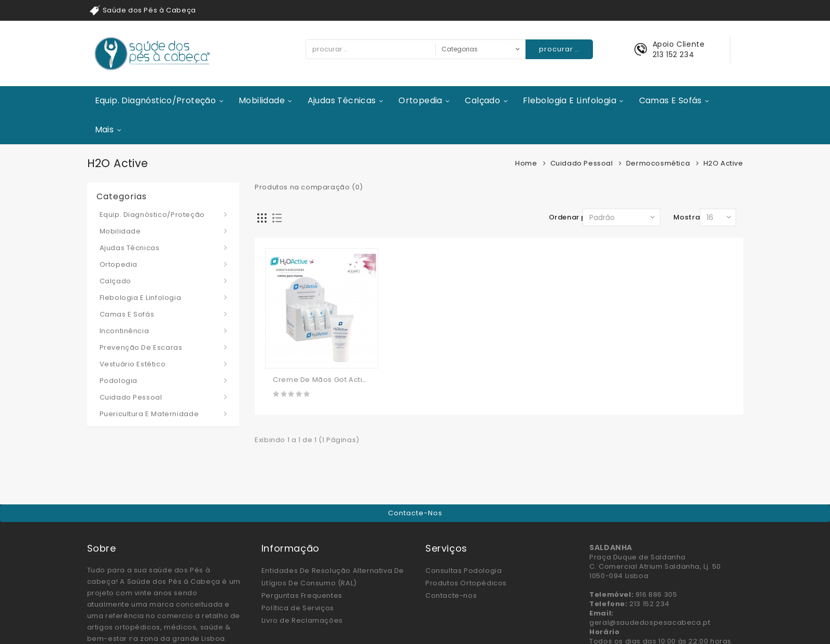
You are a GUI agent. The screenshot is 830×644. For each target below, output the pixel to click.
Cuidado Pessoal (582, 163)
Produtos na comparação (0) (309, 187)
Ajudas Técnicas (342, 100)
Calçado (482, 100)
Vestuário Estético (133, 364)
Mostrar (688, 217)
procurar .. (559, 49)
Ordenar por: (572, 217)
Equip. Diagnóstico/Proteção (156, 100)
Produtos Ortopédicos (466, 583)
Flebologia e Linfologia (570, 100)
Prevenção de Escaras (141, 347)
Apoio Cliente (679, 44)
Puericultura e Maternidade (149, 414)
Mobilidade (262, 100)
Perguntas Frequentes (302, 595)
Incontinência (125, 331)
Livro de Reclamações (302, 620)
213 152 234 (674, 54)
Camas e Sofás (670, 100)
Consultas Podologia (464, 571)
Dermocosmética (658, 163)
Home (526, 163)
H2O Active (723, 163)
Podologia (119, 381)
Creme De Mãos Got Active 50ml (332, 380)
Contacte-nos (415, 513)
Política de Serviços (298, 608)
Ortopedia (420, 100)
